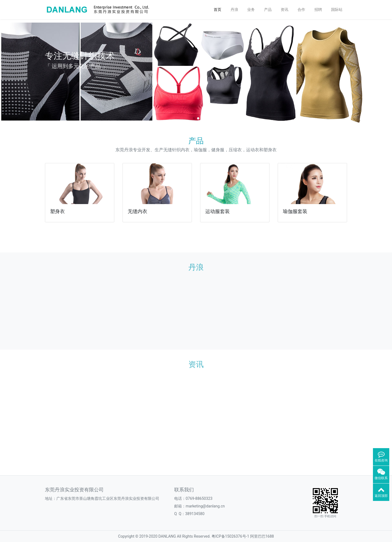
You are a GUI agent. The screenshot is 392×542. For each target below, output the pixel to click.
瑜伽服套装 (295, 211)
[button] (6, 72)
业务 (251, 10)
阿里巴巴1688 (262, 536)
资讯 (284, 10)
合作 (301, 10)
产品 (268, 10)
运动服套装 (218, 211)
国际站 (337, 10)
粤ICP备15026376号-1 (230, 536)
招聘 (318, 10)
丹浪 (234, 10)
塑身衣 (57, 211)
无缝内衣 (137, 211)
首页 (218, 10)
